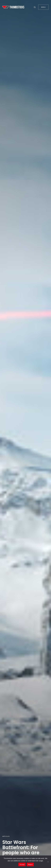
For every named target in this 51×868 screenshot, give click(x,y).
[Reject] (48, 862)
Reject (30, 865)
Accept (22, 865)
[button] (35, 7)
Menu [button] (43, 7)
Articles (6, 836)
